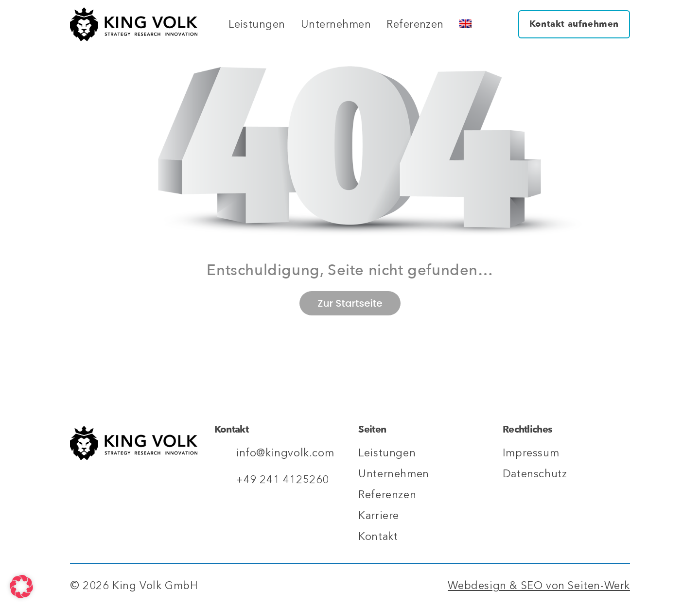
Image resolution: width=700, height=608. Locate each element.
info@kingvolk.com (285, 453)
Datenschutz (535, 474)
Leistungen (257, 24)
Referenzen (415, 24)
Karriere (379, 516)
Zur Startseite (350, 303)
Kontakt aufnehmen (574, 24)
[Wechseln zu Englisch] (465, 25)
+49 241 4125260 (282, 480)
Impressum (531, 453)
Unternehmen (336, 24)
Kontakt (378, 537)
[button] (21, 587)
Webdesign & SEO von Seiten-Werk (539, 586)
